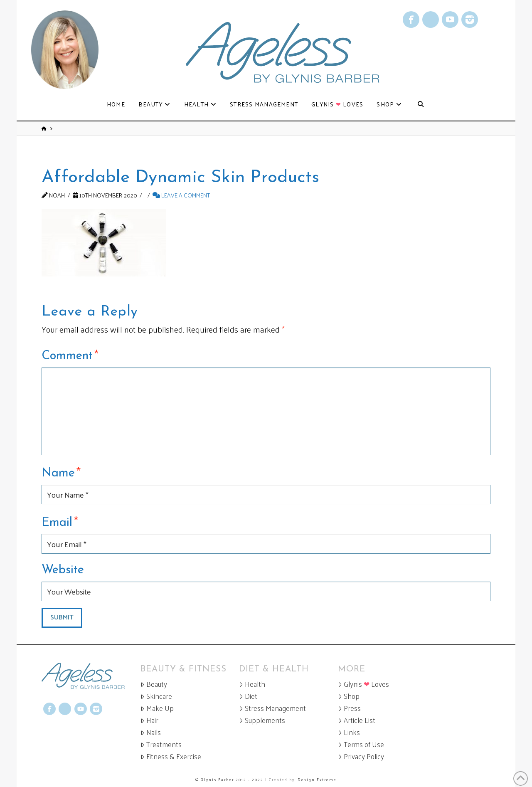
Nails (151, 732)
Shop (349, 696)
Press (349, 708)
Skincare (156, 696)
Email (60, 521)
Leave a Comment (181, 195)
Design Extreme (317, 780)
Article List (357, 720)
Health (252, 684)
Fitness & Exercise (171, 756)
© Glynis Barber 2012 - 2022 (229, 780)
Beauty (154, 684)
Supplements (262, 720)
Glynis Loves (363, 684)
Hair (149, 720)
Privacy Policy (361, 756)
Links (349, 732)
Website (63, 570)
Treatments (161, 744)
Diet (248, 696)
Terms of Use (361, 744)
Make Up (157, 708)
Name (61, 472)
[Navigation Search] (420, 105)
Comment (70, 355)
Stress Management (272, 708)
